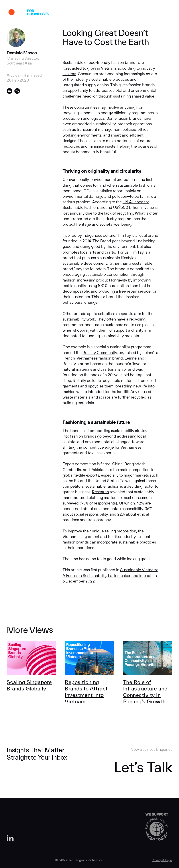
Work (55, 13)
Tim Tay (124, 235)
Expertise (91, 13)
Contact (150, 13)
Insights (112, 13)
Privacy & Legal (162, 860)
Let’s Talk (143, 767)
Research (100, 492)
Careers (131, 13)
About (72, 13)
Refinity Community (100, 353)
